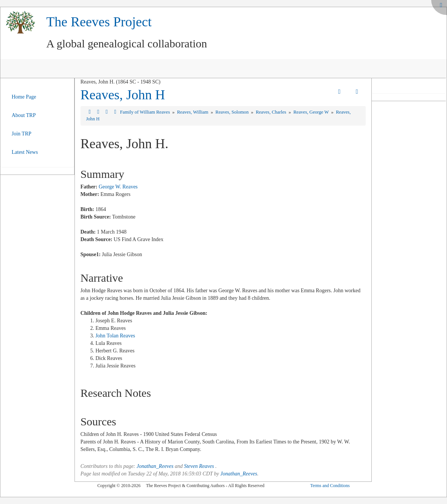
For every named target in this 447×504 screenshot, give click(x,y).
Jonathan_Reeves (155, 466)
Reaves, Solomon (233, 112)
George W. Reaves (118, 187)
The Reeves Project (99, 22)
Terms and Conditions (330, 486)
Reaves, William (193, 112)
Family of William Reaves (146, 112)
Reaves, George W (312, 112)
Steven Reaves (199, 466)
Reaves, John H (123, 95)
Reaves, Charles (272, 112)
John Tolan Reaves (115, 336)
